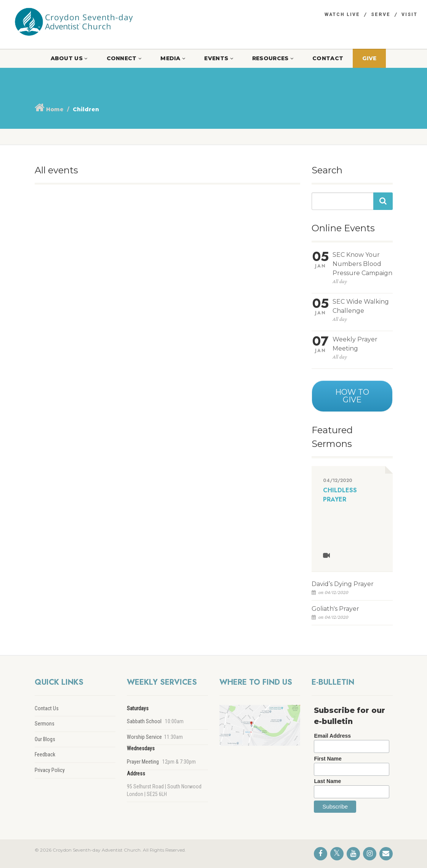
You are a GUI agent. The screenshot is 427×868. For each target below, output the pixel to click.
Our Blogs (45, 739)
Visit (409, 14)
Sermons (45, 724)
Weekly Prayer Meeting (355, 344)
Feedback (45, 754)
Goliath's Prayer (335, 609)
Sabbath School (144, 721)
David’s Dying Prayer (343, 584)
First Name (328, 759)
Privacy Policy (50, 770)
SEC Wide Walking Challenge (361, 306)
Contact (328, 58)
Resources (273, 58)
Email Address (332, 736)
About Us (69, 58)
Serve (381, 14)
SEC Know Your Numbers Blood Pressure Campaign (362, 264)
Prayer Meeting (143, 762)
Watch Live (342, 14)
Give (369, 58)
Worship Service (144, 737)
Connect (124, 58)
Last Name (327, 781)
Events (218, 58)
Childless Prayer (340, 495)
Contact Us (47, 708)
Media (173, 58)
